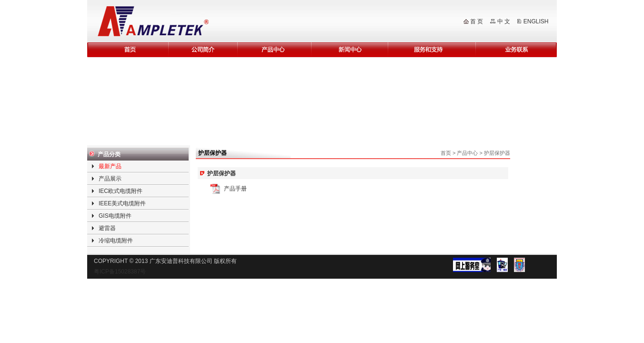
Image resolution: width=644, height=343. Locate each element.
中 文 (504, 21)
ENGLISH (536, 21)
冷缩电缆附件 (116, 241)
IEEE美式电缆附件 (122, 203)
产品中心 (467, 153)
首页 (446, 153)
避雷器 (107, 228)
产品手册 (235, 189)
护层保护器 (497, 153)
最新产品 (110, 166)
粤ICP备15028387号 (120, 272)
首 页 (477, 21)
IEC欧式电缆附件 (121, 191)
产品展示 (110, 179)
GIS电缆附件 (115, 216)
